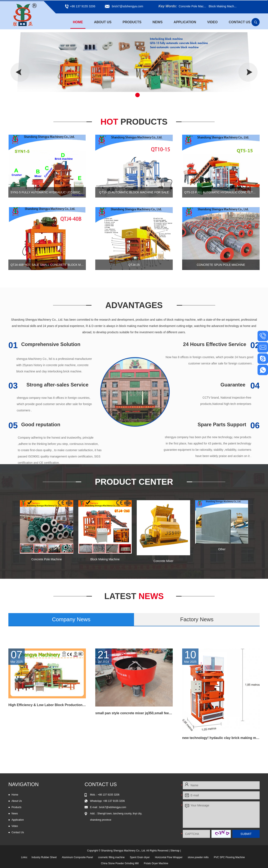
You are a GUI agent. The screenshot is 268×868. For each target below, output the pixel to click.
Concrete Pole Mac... (192, 6)
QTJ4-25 (134, 265)
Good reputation (34, 424)
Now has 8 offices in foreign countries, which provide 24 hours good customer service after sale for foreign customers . (209, 360)
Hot (134, 122)
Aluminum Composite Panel (77, 857)
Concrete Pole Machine (47, 559)
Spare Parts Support (229, 424)
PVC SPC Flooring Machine (229, 857)
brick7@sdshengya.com (128, 6)
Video (213, 22)
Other (222, 549)
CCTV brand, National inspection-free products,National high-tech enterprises (226, 401)
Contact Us (240, 22)
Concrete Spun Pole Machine (221, 265)
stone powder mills (198, 857)
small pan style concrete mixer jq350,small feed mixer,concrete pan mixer (134, 713)
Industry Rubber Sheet (44, 857)
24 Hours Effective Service (221, 344)
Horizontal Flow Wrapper (169, 857)
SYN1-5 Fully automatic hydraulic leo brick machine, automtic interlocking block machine (47, 192)
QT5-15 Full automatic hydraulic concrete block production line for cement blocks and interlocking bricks (221, 192)
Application (185, 22)
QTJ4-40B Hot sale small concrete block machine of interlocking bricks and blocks (47, 265)
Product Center (134, 482)
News (157, 22)
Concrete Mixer (163, 561)
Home (78, 22)
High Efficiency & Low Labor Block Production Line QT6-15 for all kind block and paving (47, 705)
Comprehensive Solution (44, 344)
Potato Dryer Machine (156, 863)
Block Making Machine (105, 559)
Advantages (134, 305)
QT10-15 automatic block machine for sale (134, 192)
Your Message (221, 815)
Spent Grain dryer (140, 857)
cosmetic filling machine (111, 857)
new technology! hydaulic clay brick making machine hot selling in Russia (221, 738)
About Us (103, 22)
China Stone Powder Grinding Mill (120, 863)
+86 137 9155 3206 (114, 801)
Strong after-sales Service (48, 385)
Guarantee (240, 385)
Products (132, 22)
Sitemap (175, 851)
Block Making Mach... (222, 6)
